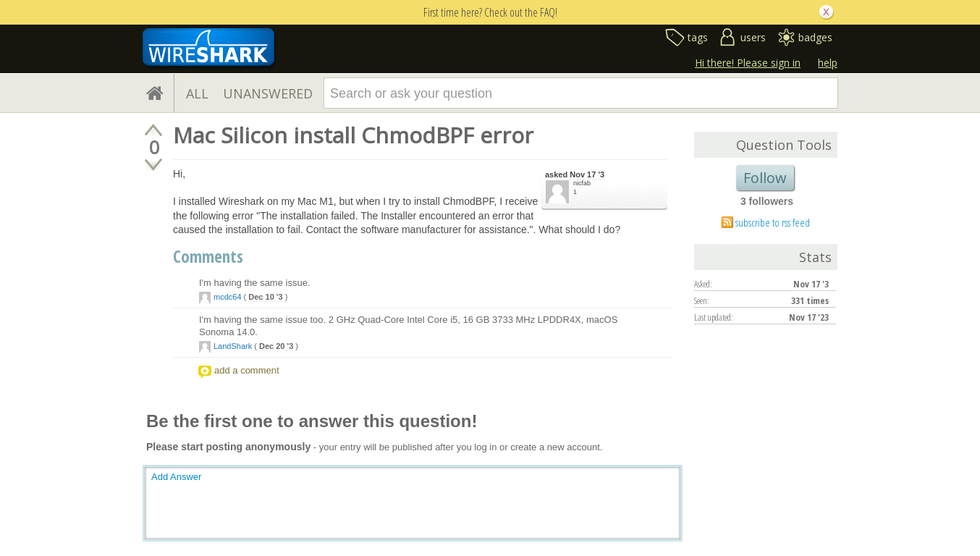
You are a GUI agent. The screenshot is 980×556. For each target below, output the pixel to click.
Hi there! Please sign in (748, 63)
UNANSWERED (268, 93)
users (753, 37)
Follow (765, 178)
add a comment (247, 370)
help (828, 63)
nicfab (582, 183)
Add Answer (176, 477)
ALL (197, 93)
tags (698, 37)
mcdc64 (228, 297)
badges (815, 37)
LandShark (233, 346)
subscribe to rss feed (773, 222)
